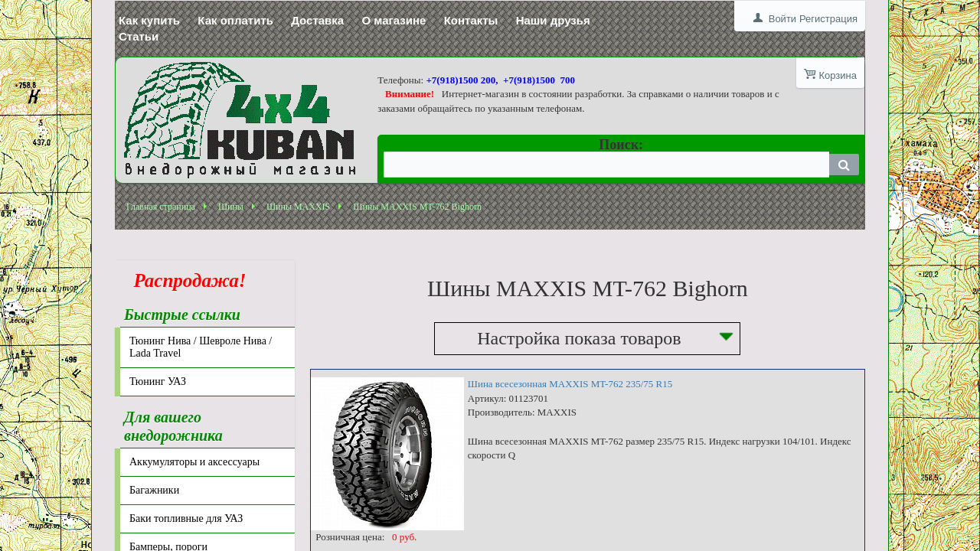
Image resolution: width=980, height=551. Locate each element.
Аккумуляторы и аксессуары (194, 462)
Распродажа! (185, 280)
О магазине (394, 20)
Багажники (154, 490)
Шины (231, 207)
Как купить (149, 20)
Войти (782, 19)
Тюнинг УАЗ (158, 381)
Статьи (139, 36)
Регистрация (828, 19)
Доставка (317, 20)
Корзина (838, 75)
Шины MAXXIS (298, 207)
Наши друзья (553, 20)
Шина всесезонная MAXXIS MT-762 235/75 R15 (570, 384)
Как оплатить (235, 20)
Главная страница (161, 207)
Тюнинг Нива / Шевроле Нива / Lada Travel (201, 347)
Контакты (471, 20)
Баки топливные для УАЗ (186, 518)
